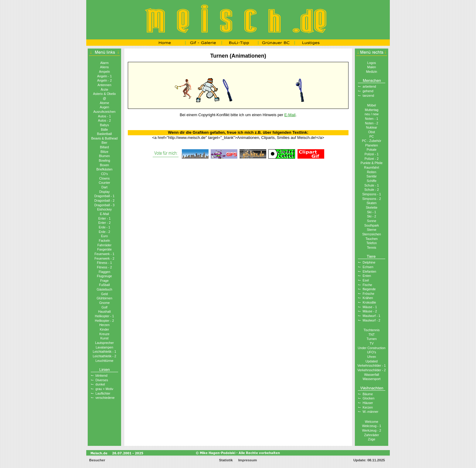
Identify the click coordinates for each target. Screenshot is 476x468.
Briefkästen (105, 169)
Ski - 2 (372, 216)
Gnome (105, 303)
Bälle (104, 130)
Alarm (104, 63)
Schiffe (372, 181)
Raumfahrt (371, 167)
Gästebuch (104, 289)
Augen (105, 107)
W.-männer (371, 412)
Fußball (104, 285)
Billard (104, 147)
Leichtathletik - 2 (104, 356)
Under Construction (371, 348)
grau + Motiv (105, 389)
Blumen (104, 156)
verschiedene (105, 398)
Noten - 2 (372, 123)
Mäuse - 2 (370, 311)
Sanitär (372, 176)
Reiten (372, 172)
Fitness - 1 (104, 263)
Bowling (104, 160)
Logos (372, 63)
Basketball (105, 134)
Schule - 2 (372, 190)
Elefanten (370, 271)
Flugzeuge (104, 276)
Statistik (226, 460)
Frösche (369, 294)
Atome (105, 103)
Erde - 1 (104, 227)
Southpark (372, 225)
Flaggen (104, 272)
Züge (372, 439)
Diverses (102, 380)
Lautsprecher (104, 343)
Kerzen (368, 407)
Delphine (369, 262)
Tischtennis (371, 330)
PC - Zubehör (372, 141)
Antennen (104, 85)
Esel (366, 280)
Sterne (371, 230)
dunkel (100, 384)
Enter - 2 (105, 223)
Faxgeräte (104, 249)
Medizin (372, 72)
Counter (104, 183)
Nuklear (372, 127)
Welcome (372, 422)
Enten (367, 276)
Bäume (368, 394)
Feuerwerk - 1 (104, 254)
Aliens (105, 67)
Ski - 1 (372, 212)
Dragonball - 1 (104, 196)
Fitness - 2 (104, 267)
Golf (104, 307)
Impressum (248, 460)
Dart (104, 187)
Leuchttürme (105, 361)
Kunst (104, 338)
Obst (372, 132)
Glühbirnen (104, 298)
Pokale (372, 150)
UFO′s (372, 352)
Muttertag (372, 110)
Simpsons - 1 (372, 194)
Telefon (372, 243)
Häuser (368, 403)
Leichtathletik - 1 (104, 352)
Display (105, 192)
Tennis (372, 247)
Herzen (104, 325)
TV (372, 343)
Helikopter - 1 (105, 316)
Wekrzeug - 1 (372, 426)
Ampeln (104, 72)
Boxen (104, 165)
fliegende (369, 289)
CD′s (105, 174)
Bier (105, 143)
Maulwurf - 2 (372, 320)
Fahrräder (104, 245)
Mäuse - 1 (370, 307)
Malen (372, 67)
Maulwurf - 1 (372, 316)
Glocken (369, 398)
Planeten (372, 145)
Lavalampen (104, 347)
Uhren (372, 357)
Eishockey (104, 209)
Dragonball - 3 (104, 205)
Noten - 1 (372, 119)
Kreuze (104, 334)
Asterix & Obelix (104, 94)
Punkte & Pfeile (372, 163)
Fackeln (104, 241)
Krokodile (369, 302)
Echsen (368, 267)
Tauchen (372, 239)
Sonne (372, 221)
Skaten (372, 203)
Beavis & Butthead (104, 138)
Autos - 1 (104, 116)
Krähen (368, 298)
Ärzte (105, 89)
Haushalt (104, 311)
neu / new (372, 114)
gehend (368, 91)
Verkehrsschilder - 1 (371, 365)
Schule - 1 (372, 185)
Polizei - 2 (372, 159)
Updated (372, 361)
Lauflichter (103, 393)
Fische (367, 285)
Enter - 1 (105, 218)
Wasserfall (372, 375)
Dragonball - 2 (104, 200)
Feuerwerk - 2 (104, 258)
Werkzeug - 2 (372, 430)
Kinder (105, 329)
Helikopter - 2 (105, 321)
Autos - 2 (104, 120)
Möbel (372, 105)
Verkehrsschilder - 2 (371, 370)
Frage (104, 281)
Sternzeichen (372, 234)
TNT (372, 335)
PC (372, 136)
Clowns (105, 178)
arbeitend (369, 86)
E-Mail (104, 214)
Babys (104, 125)
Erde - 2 (104, 232)
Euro (104, 236)
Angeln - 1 (104, 76)
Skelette (372, 207)
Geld (104, 294)
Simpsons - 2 (372, 199)
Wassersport (372, 379)
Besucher (97, 460)
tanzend (369, 96)
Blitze (104, 152)
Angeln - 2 (104, 80)
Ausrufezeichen (105, 112)
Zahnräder (372, 435)
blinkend (102, 375)
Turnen (371, 339)
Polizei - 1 (372, 154)
